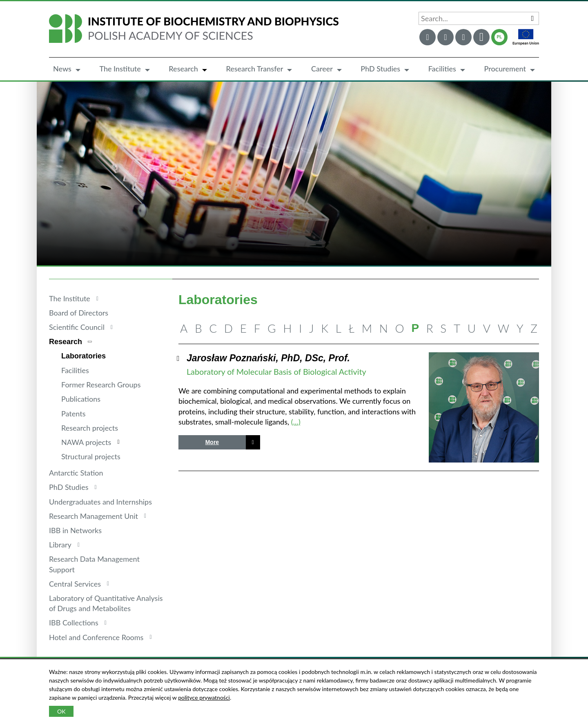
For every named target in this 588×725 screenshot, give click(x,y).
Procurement (505, 69)
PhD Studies (380, 69)
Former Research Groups (101, 385)
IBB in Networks (75, 530)
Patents (73, 414)
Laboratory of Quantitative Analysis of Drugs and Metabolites (106, 603)
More (212, 442)
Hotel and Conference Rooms (96, 637)
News (62, 69)
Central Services (75, 584)
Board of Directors (79, 313)
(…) (296, 422)
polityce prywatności (204, 697)
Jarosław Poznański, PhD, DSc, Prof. (268, 358)
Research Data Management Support (94, 564)
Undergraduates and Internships (100, 502)
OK (61, 711)
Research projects (90, 428)
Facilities (442, 69)
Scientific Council (77, 327)
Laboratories (84, 356)
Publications (81, 399)
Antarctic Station (76, 473)
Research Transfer (254, 69)
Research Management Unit (94, 516)
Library (60, 545)
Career (322, 69)
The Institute (120, 69)
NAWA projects (86, 442)
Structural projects (91, 456)
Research (183, 69)
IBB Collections (74, 623)
